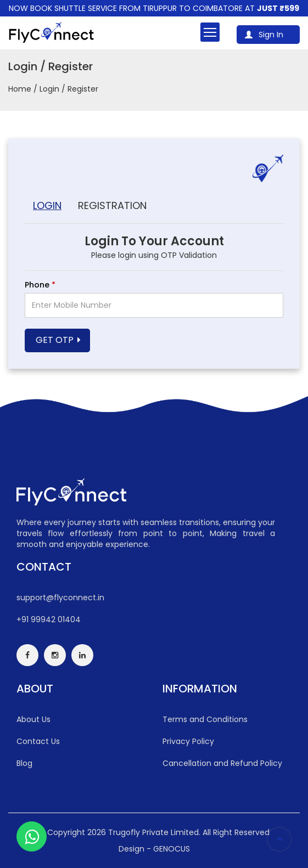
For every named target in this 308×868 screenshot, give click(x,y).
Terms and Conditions (205, 719)
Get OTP (55, 340)
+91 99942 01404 (49, 619)
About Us (33, 719)
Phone (40, 285)
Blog (24, 763)
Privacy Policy (188, 741)
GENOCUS (172, 849)
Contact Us (38, 741)
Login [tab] (47, 205)
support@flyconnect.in (60, 598)
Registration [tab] (112, 205)
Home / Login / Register (53, 89)
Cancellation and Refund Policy (222, 763)
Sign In (264, 35)
